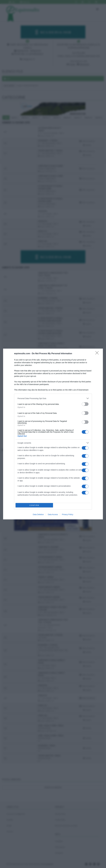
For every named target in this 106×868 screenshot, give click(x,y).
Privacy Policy (68, 514)
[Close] (98, 354)
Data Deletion (38, 514)
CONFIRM (34, 505)
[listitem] (53, 398)
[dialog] (53, 434)
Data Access (53, 514)
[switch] (85, 404)
